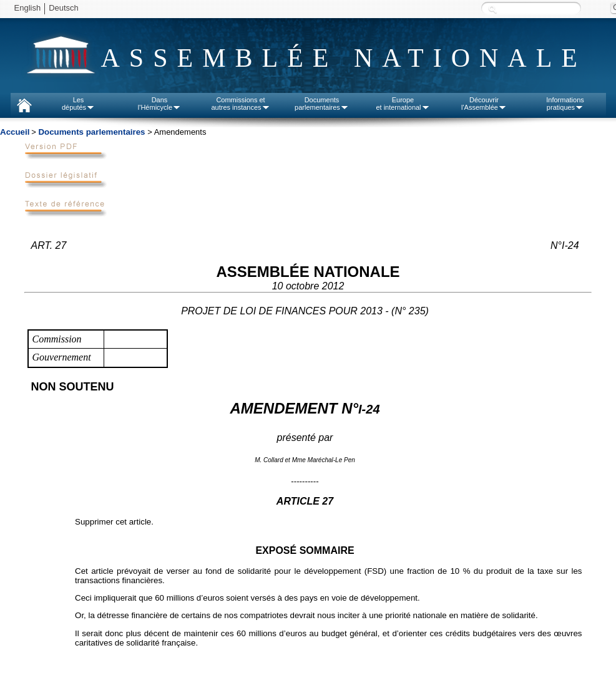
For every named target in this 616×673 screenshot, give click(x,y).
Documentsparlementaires (322, 104)
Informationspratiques (565, 104)
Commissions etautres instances (240, 104)
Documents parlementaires (91, 132)
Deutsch (64, 8)
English (28, 8)
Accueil (15, 132)
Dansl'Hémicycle (159, 104)
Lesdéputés (78, 104)
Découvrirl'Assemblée (484, 104)
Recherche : (492, 9)
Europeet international (403, 104)
